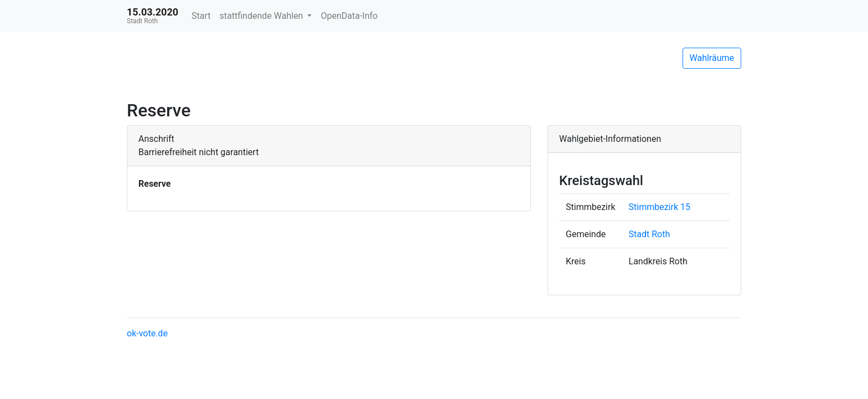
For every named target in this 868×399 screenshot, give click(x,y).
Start (201, 16)
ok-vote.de (147, 333)
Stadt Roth (650, 234)
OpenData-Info (349, 16)
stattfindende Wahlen (263, 16)
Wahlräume (712, 58)
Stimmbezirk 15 (660, 207)
